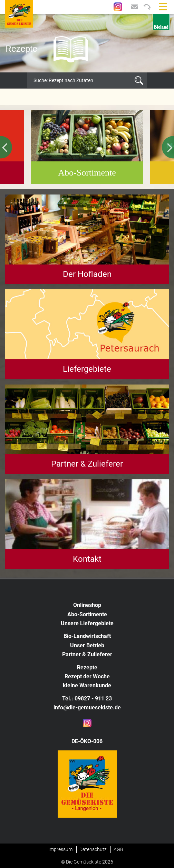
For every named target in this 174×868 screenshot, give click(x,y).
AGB (118, 849)
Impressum (60, 849)
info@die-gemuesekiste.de (87, 707)
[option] (87, 43)
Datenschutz (93, 849)
